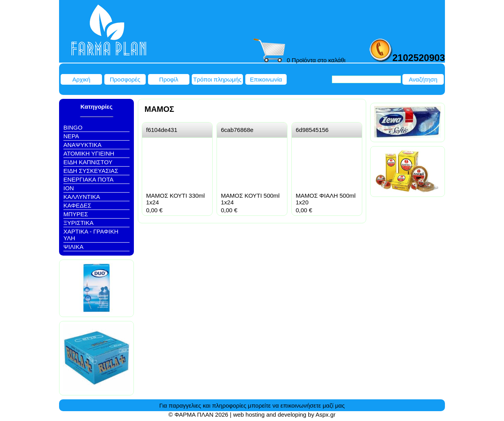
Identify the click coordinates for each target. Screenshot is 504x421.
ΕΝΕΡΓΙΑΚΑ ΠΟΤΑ (88, 179)
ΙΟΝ (69, 188)
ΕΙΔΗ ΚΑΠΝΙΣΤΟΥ (88, 162)
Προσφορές (125, 79)
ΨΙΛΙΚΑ (73, 247)
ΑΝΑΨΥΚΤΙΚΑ (82, 145)
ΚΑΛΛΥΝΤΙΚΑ (82, 197)
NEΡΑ (71, 136)
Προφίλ (169, 79)
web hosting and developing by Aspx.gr (284, 415)
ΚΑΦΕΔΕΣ (77, 205)
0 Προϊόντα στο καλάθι (299, 60)
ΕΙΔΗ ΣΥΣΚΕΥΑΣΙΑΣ (91, 171)
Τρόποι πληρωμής (217, 79)
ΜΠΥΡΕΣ (76, 214)
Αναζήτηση (423, 79)
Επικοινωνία (266, 79)
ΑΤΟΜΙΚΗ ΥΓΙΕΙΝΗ (89, 153)
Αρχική (82, 79)
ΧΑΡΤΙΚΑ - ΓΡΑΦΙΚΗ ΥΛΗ (91, 235)
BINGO (73, 127)
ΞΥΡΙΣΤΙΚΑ (79, 223)
